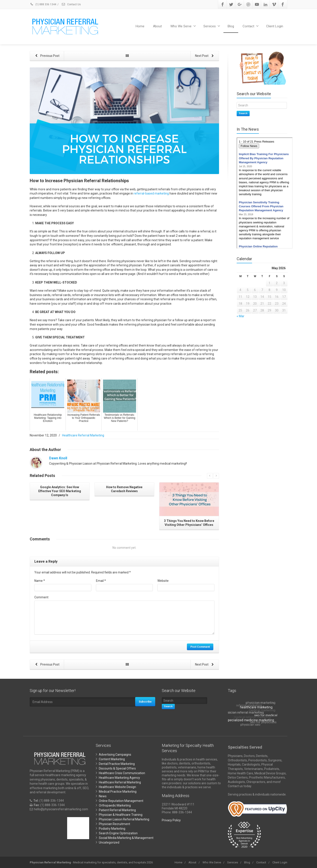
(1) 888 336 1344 (43, 4)
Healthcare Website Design (117, 787)
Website (163, 581)
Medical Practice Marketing (118, 792)
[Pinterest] (248, 4)
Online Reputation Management (121, 801)
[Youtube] (257, 4)
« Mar (241, 316)
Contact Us (71, 4)
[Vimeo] (274, 4)
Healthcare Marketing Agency (119, 778)
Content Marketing (112, 759)
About (157, 26)
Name (40, 581)
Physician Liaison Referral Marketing (124, 819)
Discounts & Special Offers (117, 768)
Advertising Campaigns (115, 755)
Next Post (205, 56)
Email (101, 581)
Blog (231, 26)
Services (212, 26)
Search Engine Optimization (118, 833)
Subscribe (145, 702)
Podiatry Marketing (112, 829)
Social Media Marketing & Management (126, 838)
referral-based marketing (151, 193)
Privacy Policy (171, 820)
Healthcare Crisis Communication (122, 773)
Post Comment (200, 647)
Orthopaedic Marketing (115, 805)
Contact (251, 26)
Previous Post (47, 56)
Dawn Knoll (58, 458)
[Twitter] (231, 4)
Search (243, 113)
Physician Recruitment (114, 824)
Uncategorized (109, 842)
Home (140, 26)
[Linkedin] (265, 4)
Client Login (275, 26)
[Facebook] (223, 4)
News (103, 796)
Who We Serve (183, 26)
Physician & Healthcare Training (121, 815)
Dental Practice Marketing (117, 764)
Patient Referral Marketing (117, 810)
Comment (41, 597)
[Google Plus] (240, 4)
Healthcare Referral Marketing (83, 435)
